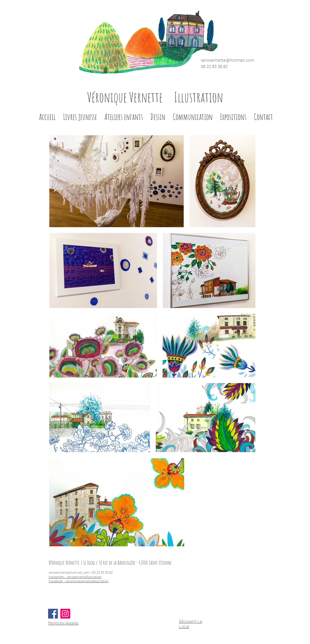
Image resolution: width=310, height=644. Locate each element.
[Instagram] (65, 614)
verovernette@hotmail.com (227, 60)
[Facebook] (53, 614)
